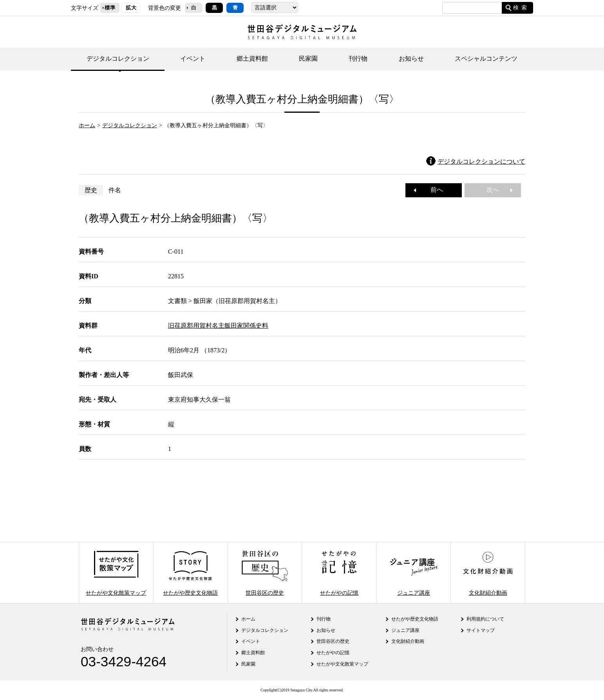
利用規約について (485, 619)
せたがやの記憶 (339, 573)
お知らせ (411, 59)
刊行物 (358, 59)
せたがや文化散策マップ (116, 573)
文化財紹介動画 (488, 573)
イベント (193, 59)
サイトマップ (481, 630)
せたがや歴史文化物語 (190, 573)
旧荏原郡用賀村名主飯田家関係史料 (218, 326)
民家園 (308, 59)
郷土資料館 (252, 59)
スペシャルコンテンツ (486, 59)
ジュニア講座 (414, 573)
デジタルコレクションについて (481, 161)
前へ (434, 190)
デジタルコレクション (118, 59)
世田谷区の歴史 (265, 573)
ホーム (87, 125)
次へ (496, 190)
